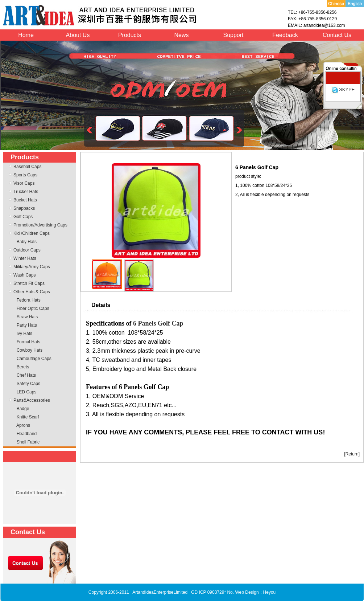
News (181, 35)
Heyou (270, 592)
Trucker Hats (26, 192)
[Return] (352, 454)
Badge (23, 409)
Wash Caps (25, 275)
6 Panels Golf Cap (158, 323)
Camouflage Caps (34, 359)
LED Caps (27, 392)
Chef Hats (26, 375)
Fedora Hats (29, 300)
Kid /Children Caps (32, 233)
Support (233, 35)
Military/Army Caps (32, 267)
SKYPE (343, 89)
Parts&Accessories (32, 400)
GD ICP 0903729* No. (212, 592)
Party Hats (27, 325)
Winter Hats (25, 258)
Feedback (285, 35)
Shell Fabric (28, 442)
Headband (27, 434)
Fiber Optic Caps (33, 308)
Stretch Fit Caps (29, 283)
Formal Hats (28, 342)
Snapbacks (24, 208)
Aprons (23, 425)
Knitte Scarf (28, 417)
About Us (78, 35)
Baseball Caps (27, 167)
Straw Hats (27, 317)
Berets (23, 367)
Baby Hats (27, 242)
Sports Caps (25, 175)
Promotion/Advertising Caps (40, 225)
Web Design (247, 592)
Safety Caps (28, 384)
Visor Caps (24, 183)
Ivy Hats (24, 334)
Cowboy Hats (30, 350)
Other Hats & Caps (32, 292)
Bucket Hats (25, 200)
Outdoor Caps (27, 250)
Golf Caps (23, 217)
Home (26, 35)
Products (130, 35)
